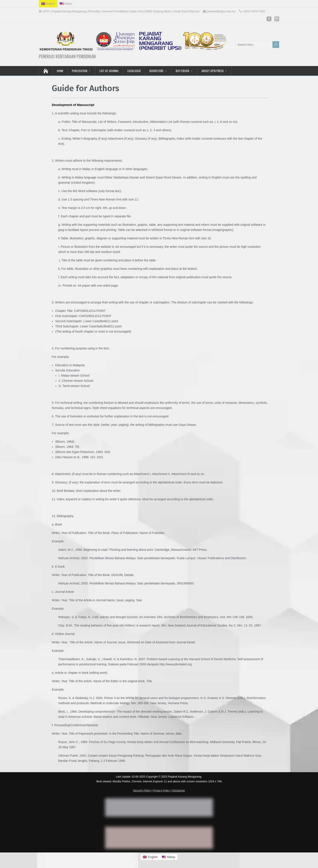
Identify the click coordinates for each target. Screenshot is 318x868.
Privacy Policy (162, 791)
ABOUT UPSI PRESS (213, 71)
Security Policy (142, 791)
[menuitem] (48, 4)
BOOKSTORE (156, 71)
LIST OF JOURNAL (109, 71)
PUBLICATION (79, 71)
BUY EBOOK (182, 71)
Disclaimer (179, 791)
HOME (60, 71)
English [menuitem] (153, 857)
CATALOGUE (134, 71)
